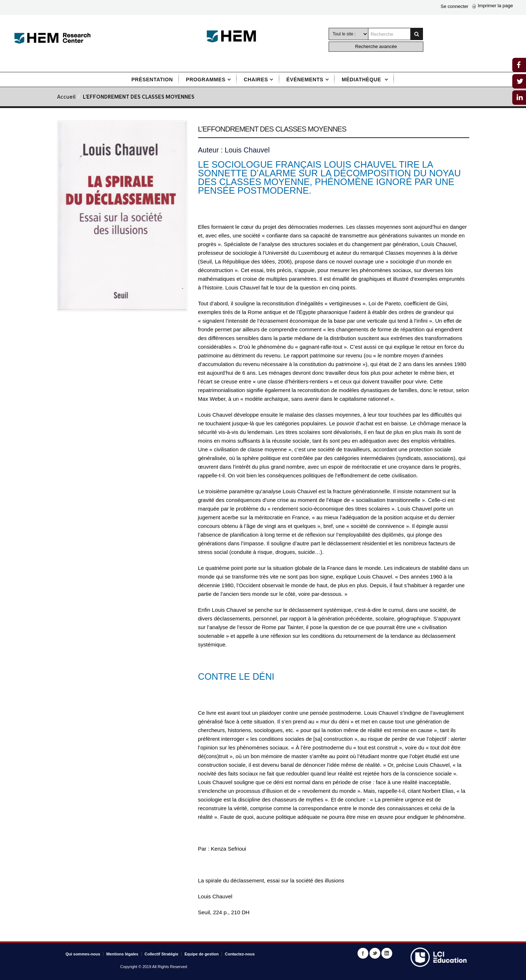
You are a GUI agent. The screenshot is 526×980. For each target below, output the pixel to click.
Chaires (256, 79)
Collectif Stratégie (162, 954)
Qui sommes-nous (83, 954)
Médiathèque (362, 79)
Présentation (152, 79)
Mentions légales (122, 954)
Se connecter (455, 6)
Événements (305, 79)
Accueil (66, 97)
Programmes (206, 79)
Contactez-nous (240, 954)
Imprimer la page (492, 6)
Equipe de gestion (202, 954)
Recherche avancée (376, 46)
